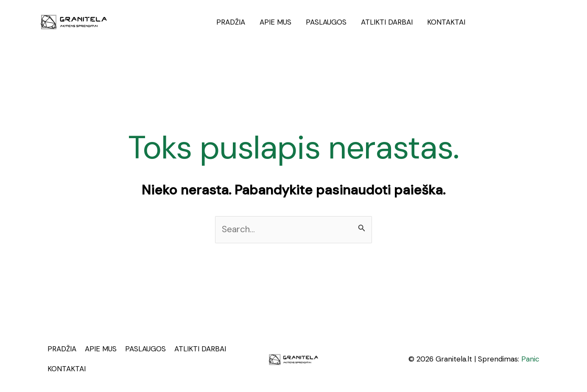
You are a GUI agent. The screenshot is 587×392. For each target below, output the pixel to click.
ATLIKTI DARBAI (387, 22)
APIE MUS (275, 22)
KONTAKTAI (446, 22)
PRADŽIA (231, 22)
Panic (530, 359)
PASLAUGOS (326, 22)
